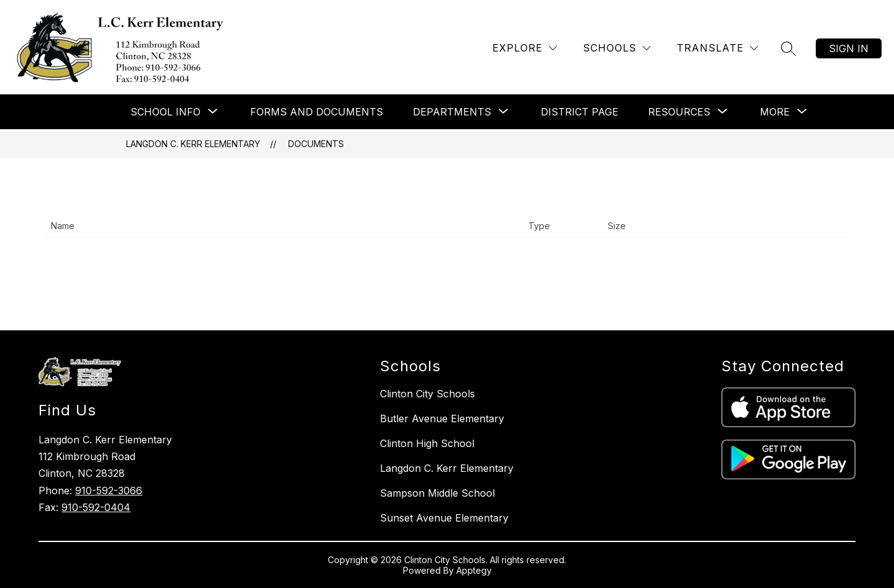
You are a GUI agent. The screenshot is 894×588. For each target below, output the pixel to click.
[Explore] (525, 48)
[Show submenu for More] (775, 112)
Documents (316, 144)
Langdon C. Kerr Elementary (193, 144)
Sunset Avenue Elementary (444, 518)
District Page (580, 112)
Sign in (849, 48)
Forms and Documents (317, 112)
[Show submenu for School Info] (165, 112)
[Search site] (788, 48)
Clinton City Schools (427, 394)
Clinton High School (427, 443)
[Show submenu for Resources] (679, 112)
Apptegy (474, 570)
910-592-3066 (109, 491)
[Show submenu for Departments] (452, 112)
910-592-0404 (96, 507)
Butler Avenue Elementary (442, 418)
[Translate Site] (717, 48)
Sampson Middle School (437, 493)
